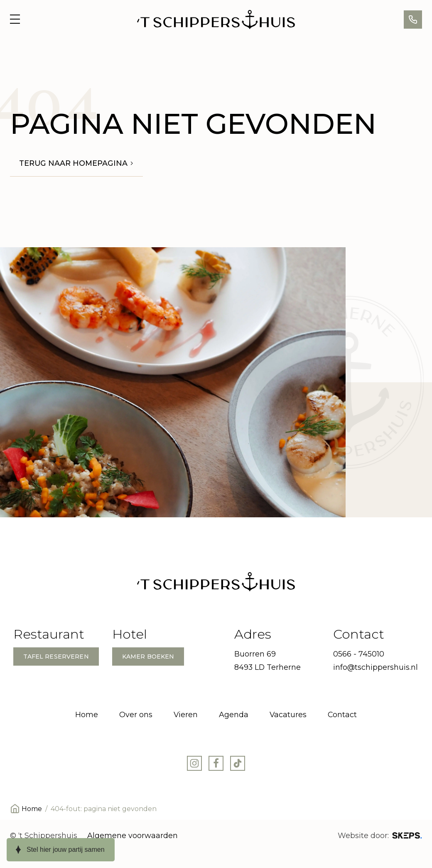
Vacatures (288, 714)
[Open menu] (15, 20)
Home (87, 714)
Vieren (186, 714)
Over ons (136, 714)
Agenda (234, 714)
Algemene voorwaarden (133, 835)
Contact (342, 714)
